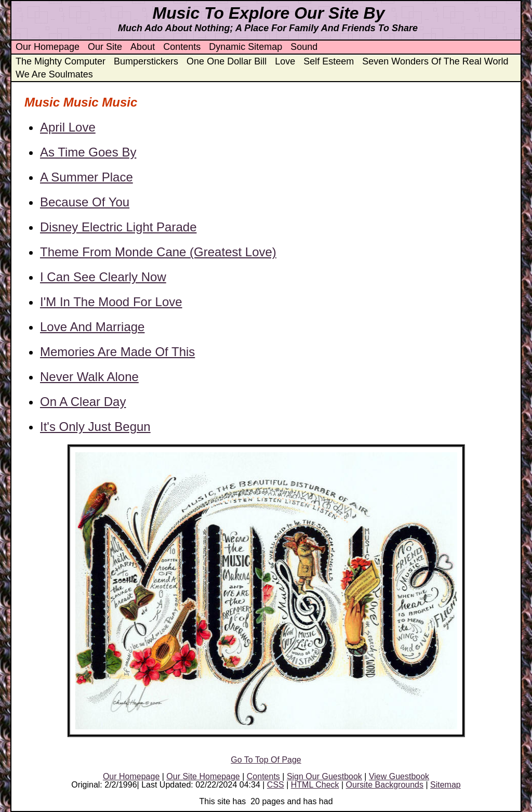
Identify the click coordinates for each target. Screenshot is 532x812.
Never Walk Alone (89, 377)
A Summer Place (87, 177)
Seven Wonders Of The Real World (435, 61)
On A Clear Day (83, 402)
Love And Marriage (92, 327)
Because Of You (85, 202)
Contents (182, 47)
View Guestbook (399, 776)
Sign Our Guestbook (324, 776)
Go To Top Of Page (266, 760)
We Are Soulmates (54, 74)
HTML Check (315, 785)
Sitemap (445, 785)
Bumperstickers (146, 61)
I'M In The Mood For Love (111, 302)
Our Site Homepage (203, 776)
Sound (304, 47)
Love (285, 61)
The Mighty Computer (61, 61)
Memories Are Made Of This (117, 352)
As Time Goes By (88, 152)
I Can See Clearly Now (103, 277)
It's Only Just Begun (95, 427)
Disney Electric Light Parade (118, 227)
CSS (276, 785)
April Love (68, 127)
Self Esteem (329, 61)
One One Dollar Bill (227, 61)
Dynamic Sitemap (245, 47)
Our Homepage (48, 47)
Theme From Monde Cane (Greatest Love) (158, 252)
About (143, 47)
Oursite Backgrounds (385, 785)
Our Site (105, 47)
